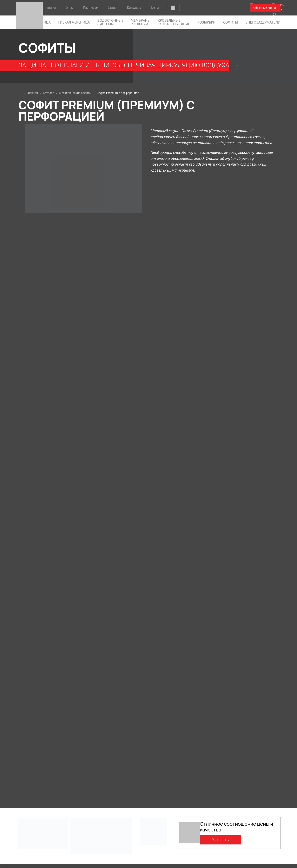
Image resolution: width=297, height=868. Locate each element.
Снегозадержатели (263, 22)
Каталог (51, 8)
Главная (32, 93)
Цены (155, 8)
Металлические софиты (75, 93)
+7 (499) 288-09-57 (230, 8)
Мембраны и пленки (141, 22)
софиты (231, 22)
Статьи (113, 8)
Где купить (134, 8)
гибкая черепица (74, 22)
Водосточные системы (110, 22)
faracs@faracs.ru (196, 8)
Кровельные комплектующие (174, 22)
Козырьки (207, 22)
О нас (70, 8)
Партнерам (91, 8)
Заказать (220, 840)
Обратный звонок (265, 8)
